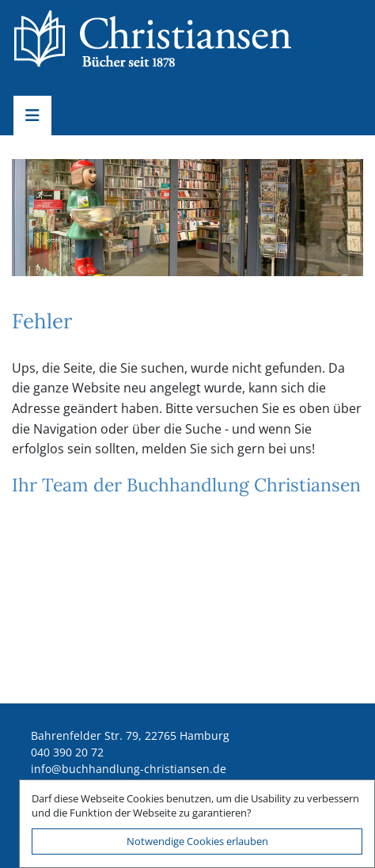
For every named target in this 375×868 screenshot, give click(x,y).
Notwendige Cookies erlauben (197, 841)
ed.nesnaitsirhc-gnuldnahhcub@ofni (129, 769)
